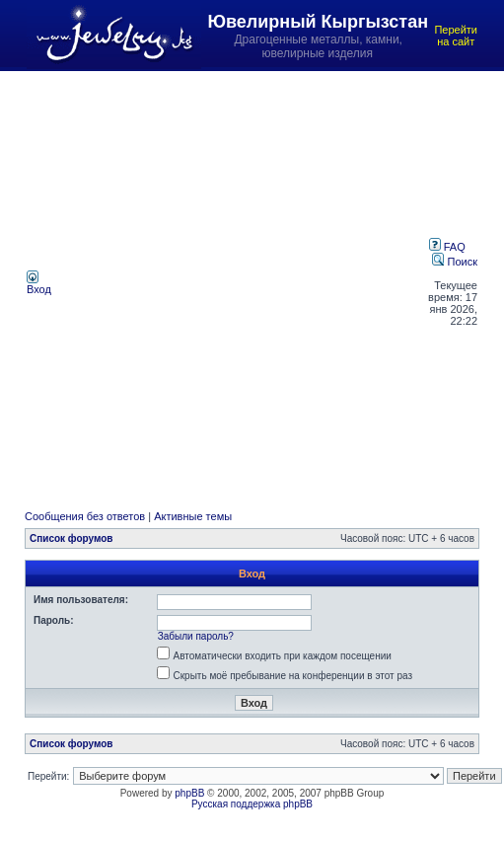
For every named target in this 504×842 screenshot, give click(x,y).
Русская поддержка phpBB (252, 804)
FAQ (447, 247)
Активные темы (193, 516)
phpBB (189, 793)
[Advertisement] (210, 282)
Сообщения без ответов (85, 516)
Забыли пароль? (196, 636)
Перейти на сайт (456, 36)
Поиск (455, 262)
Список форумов (72, 538)
